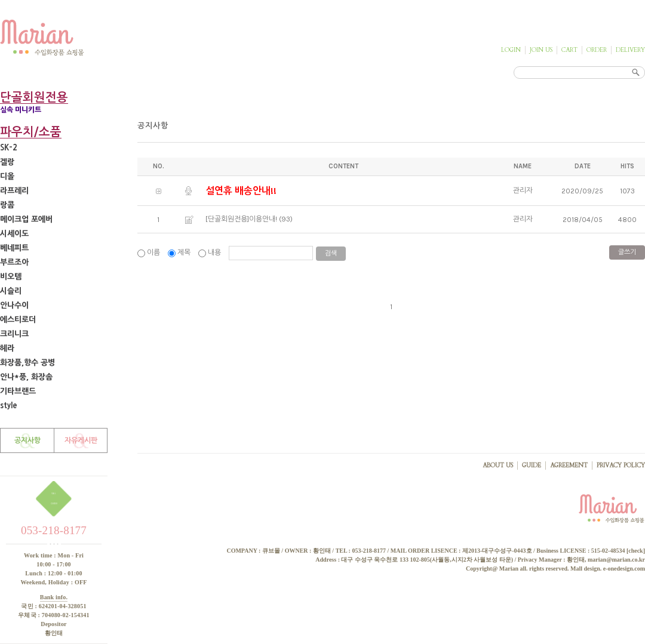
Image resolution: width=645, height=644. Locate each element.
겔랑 (7, 162)
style (9, 406)
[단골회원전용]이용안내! (241, 219)
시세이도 (14, 234)
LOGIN (511, 50)
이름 (150, 252)
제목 (180, 252)
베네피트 (14, 248)
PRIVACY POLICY (621, 466)
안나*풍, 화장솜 (26, 377)
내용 (211, 252)
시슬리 (11, 291)
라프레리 (14, 191)
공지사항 (27, 440)
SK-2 (9, 148)
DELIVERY (630, 50)
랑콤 (7, 205)
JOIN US (541, 50)
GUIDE (532, 466)
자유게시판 (81, 440)
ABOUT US (498, 466)
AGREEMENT (569, 466)
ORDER (597, 50)
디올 (7, 176)
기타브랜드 (18, 391)
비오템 (11, 277)
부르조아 (14, 262)
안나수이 (14, 305)
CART (569, 50)
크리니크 (14, 334)
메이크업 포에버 (26, 219)
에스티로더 (18, 320)
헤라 (7, 348)
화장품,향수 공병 (27, 363)
